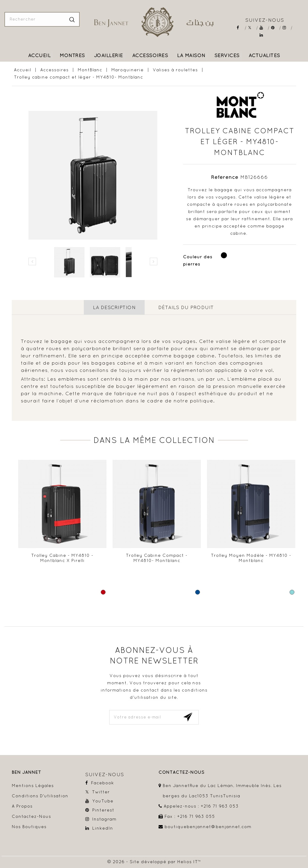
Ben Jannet (26, 772)
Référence (225, 177)
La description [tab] (114, 307)
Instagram (286, 28)
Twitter (252, 28)
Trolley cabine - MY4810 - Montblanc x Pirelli (62, 558)
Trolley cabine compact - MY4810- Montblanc (157, 558)
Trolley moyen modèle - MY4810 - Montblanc (251, 558)
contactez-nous (182, 772)
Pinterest (275, 28)
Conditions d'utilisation (40, 795)
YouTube (263, 28)
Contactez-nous (31, 816)
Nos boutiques (29, 826)
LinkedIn (263, 35)
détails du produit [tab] (186, 307)
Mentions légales (33, 785)
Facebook (240, 28)
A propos (22, 806)
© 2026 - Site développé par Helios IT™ (154, 861)
